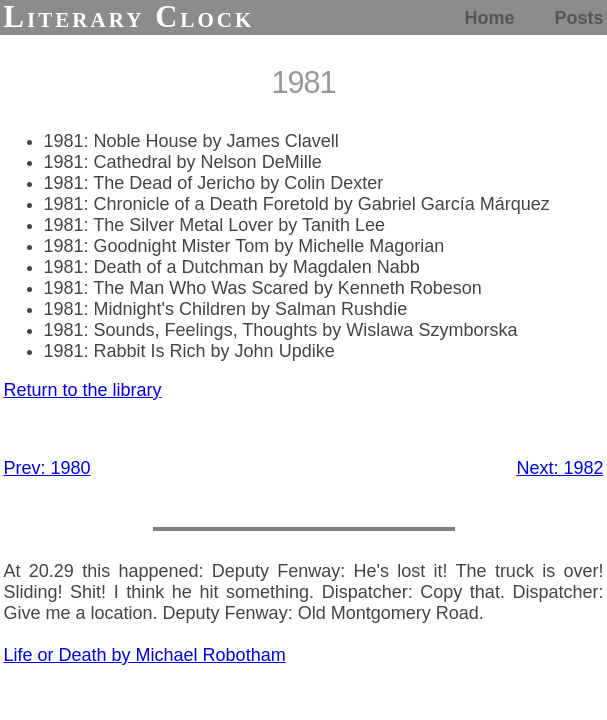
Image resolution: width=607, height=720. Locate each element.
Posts (578, 18)
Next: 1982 (559, 468)
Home (489, 18)
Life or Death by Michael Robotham (145, 655)
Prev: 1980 (47, 468)
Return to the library (83, 390)
